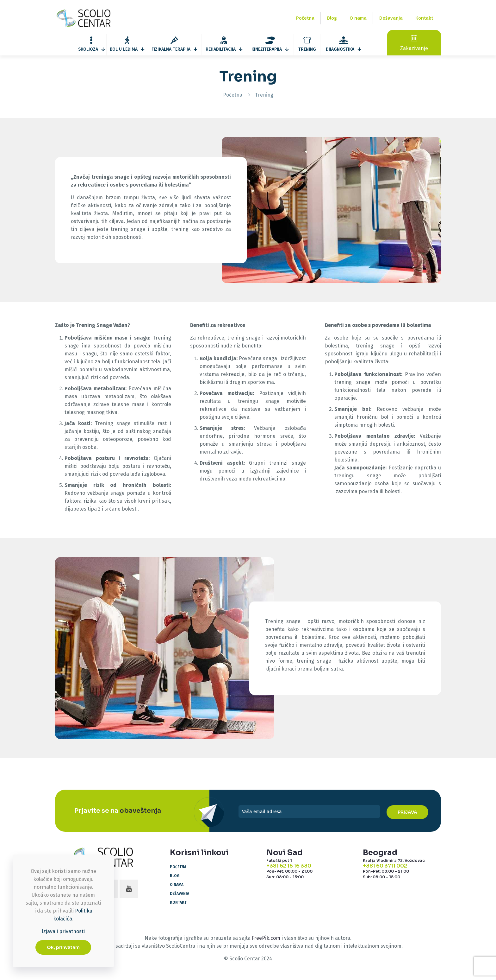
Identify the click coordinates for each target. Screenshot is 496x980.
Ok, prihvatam (63, 947)
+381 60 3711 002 (385, 866)
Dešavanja (180, 894)
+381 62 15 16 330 (289, 866)
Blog (175, 876)
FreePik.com (266, 938)
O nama (177, 885)
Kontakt (178, 902)
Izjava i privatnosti (63, 931)
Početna (233, 95)
